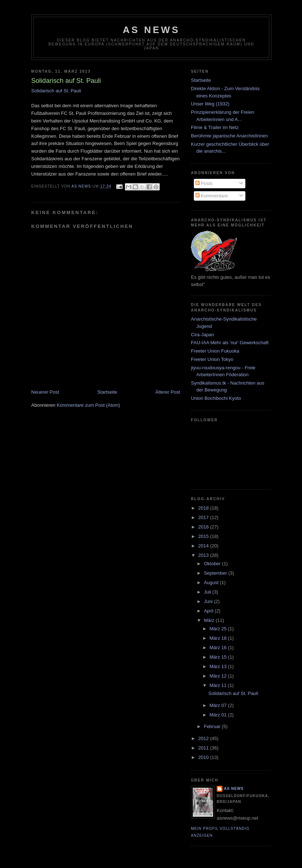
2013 (204, 555)
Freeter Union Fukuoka (215, 351)
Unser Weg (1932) (210, 104)
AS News (151, 30)
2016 (204, 527)
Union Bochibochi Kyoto (216, 398)
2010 (204, 757)
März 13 (219, 666)
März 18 (219, 638)
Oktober (213, 564)
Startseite (107, 392)
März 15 (219, 657)
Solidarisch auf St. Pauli (56, 91)
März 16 (219, 648)
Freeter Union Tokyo (212, 359)
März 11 (219, 685)
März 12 (219, 676)
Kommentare (212, 196)
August (212, 582)
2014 (204, 546)
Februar (213, 726)
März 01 (219, 715)
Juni (209, 601)
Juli (208, 592)
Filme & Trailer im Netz (215, 127)
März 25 (219, 629)
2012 (204, 738)
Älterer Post (168, 392)
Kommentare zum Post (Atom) (88, 405)
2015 (204, 536)
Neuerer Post (45, 392)
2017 (204, 517)
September (216, 573)
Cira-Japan (203, 335)
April (209, 611)
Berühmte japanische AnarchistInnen (229, 136)
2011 (204, 748)
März (210, 620)
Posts (204, 183)
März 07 (219, 705)
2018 (204, 508)
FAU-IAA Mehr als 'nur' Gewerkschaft (230, 343)
